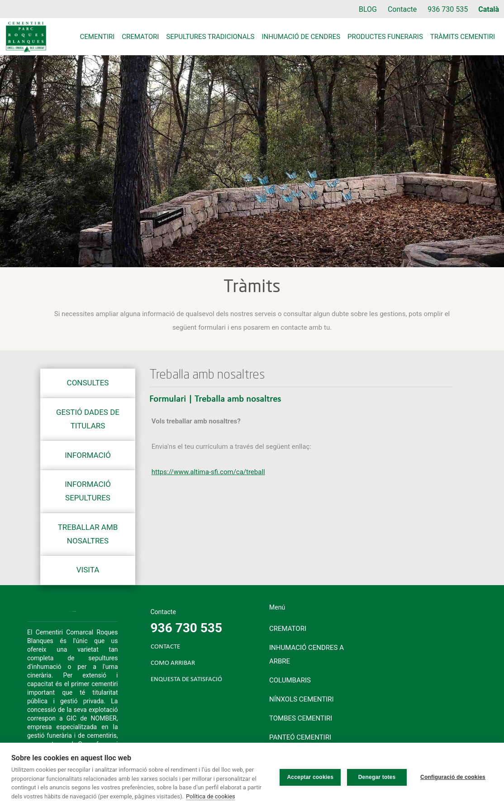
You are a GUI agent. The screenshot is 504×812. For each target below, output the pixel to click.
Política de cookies (211, 796)
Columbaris (290, 680)
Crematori (140, 37)
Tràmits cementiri (463, 37)
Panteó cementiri (300, 737)
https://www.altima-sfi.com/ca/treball (208, 472)
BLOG (368, 9)
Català (489, 9)
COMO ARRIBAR (173, 663)
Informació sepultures (88, 491)
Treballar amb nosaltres (88, 534)
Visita (88, 570)
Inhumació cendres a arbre (307, 654)
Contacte (402, 9)
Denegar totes (377, 777)
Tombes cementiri (301, 718)
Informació (88, 455)
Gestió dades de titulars (88, 419)
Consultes (88, 383)
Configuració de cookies (453, 777)
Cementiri (97, 37)
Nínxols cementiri (302, 699)
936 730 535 (448, 9)
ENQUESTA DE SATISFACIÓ (186, 680)
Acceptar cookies (310, 777)
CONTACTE (165, 647)
